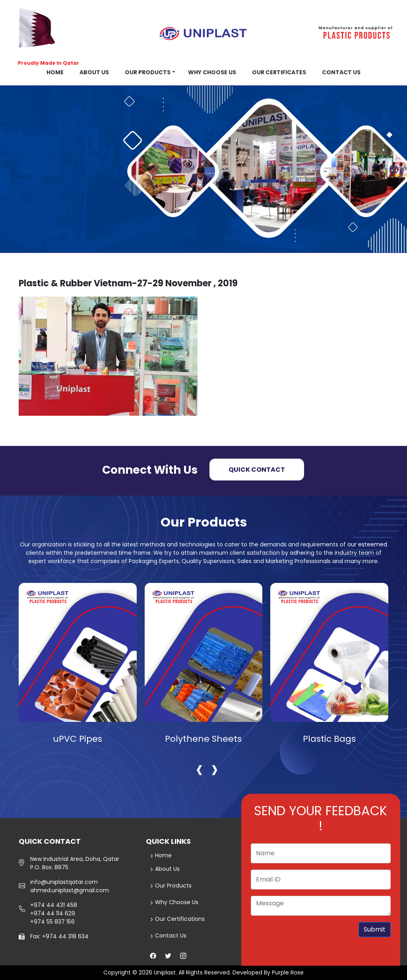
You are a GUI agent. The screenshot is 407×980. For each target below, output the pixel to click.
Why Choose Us (174, 902)
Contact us (341, 72)
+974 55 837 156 (52, 922)
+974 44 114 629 (53, 913)
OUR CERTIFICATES (279, 72)
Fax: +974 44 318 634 (59, 936)
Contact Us (168, 936)
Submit (375, 929)
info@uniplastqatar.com (64, 882)
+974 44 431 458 (54, 905)
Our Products (148, 72)
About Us (165, 869)
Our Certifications (177, 919)
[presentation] (200, 769)
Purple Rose (288, 972)
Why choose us (212, 72)
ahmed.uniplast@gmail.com (70, 890)
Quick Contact (257, 470)
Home (55, 72)
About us (94, 72)
